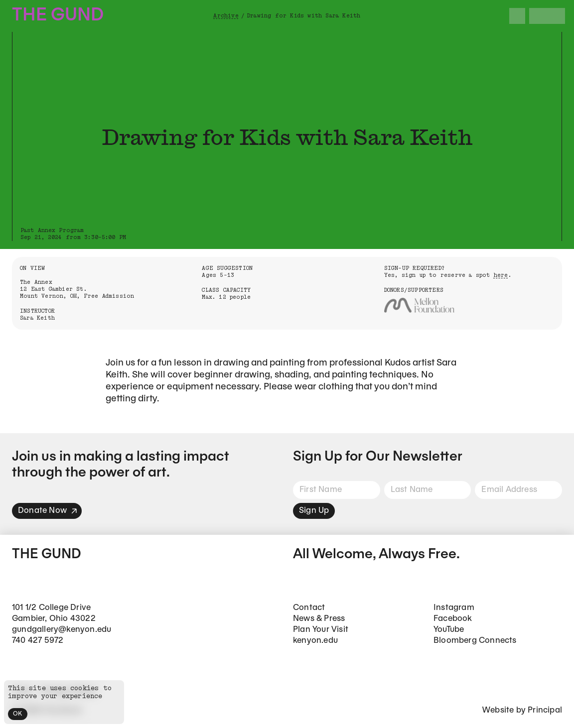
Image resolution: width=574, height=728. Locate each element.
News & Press (319, 619)
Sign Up (314, 511)
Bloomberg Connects (475, 641)
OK (18, 714)
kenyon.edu (315, 641)
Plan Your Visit (321, 630)
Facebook (453, 619)
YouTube (449, 630)
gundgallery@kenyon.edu (62, 630)
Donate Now (48, 511)
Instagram (454, 608)
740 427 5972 (38, 641)
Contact (309, 608)
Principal (545, 710)
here (501, 275)
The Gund (58, 16)
